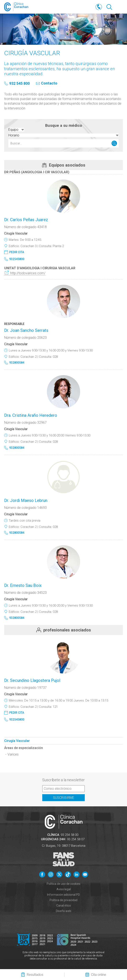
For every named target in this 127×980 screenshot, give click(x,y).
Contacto (49, 83)
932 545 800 (19, 84)
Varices (13, 754)
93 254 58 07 (76, 839)
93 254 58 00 (69, 835)
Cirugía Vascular (17, 741)
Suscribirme (64, 798)
